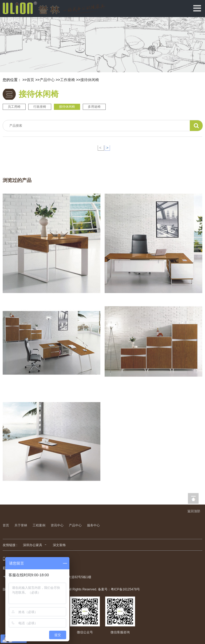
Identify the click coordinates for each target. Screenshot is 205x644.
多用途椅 (94, 107)
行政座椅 (40, 107)
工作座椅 (68, 80)
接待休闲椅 (90, 80)
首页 (30, 80)
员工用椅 (14, 107)
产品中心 (47, 80)
